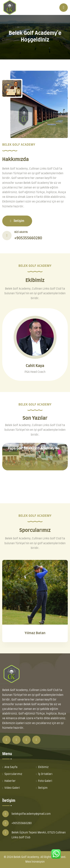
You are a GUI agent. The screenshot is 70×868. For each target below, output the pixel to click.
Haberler (10, 781)
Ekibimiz (43, 767)
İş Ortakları (45, 774)
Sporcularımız (13, 774)
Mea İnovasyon (35, 862)
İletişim (17, 221)
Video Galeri (12, 788)
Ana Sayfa (11, 767)
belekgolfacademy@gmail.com (31, 814)
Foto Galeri (45, 781)
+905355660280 (28, 238)
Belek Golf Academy (26, 857)
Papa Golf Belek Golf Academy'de (34, 448)
